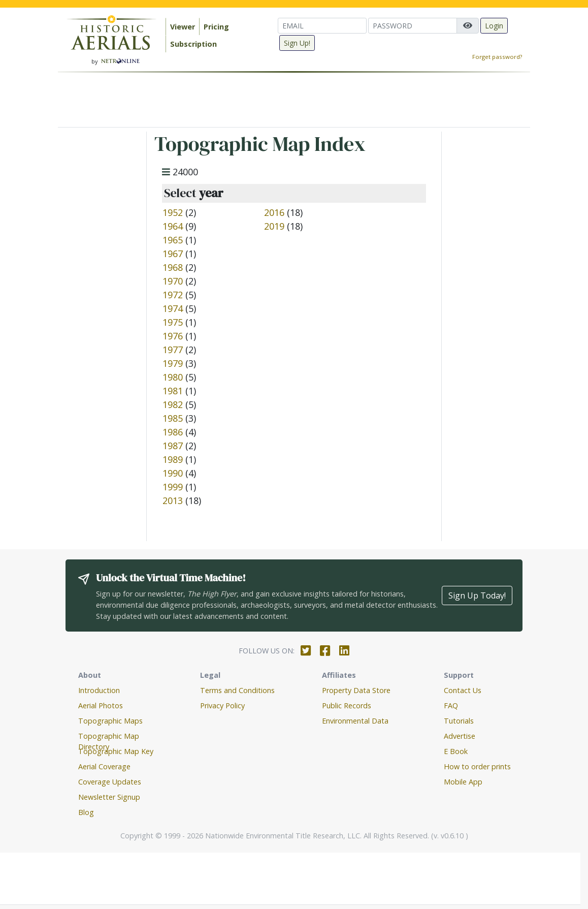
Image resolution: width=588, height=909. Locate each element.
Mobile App (463, 782)
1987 (173, 446)
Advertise (460, 736)
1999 (173, 487)
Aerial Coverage (104, 766)
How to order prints (477, 766)
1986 (173, 432)
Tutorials (459, 721)
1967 (173, 254)
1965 (173, 240)
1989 (173, 459)
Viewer (183, 27)
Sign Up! (297, 43)
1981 (173, 391)
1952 (173, 212)
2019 (274, 226)
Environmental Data (355, 721)
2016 (274, 212)
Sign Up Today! (477, 595)
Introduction (99, 690)
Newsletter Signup (109, 797)
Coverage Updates (110, 782)
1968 (173, 267)
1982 (173, 404)
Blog (86, 812)
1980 (173, 377)
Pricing (216, 27)
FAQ (451, 706)
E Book (456, 751)
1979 (173, 363)
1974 (173, 308)
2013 (173, 500)
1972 (173, 295)
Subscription (193, 44)
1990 (173, 473)
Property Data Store (356, 690)
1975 (173, 322)
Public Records (347, 706)
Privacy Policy (222, 706)
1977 (173, 350)
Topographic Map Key (116, 751)
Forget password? (497, 57)
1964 (173, 226)
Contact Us (463, 690)
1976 (173, 336)
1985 (173, 418)
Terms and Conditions (237, 690)
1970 (173, 281)
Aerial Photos (101, 706)
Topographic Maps (110, 721)
